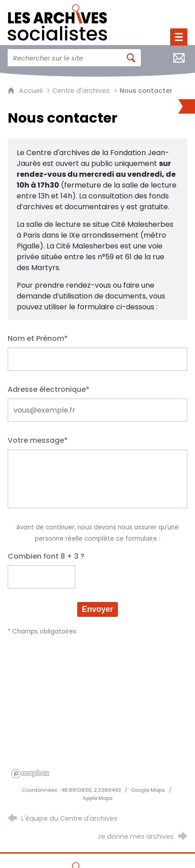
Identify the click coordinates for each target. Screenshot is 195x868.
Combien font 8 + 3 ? (46, 556)
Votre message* (38, 440)
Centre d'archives (81, 91)
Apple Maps (98, 798)
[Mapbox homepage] (30, 774)
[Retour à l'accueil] (57, 20)
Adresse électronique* (49, 389)
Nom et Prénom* (38, 338)
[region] (97, 714)
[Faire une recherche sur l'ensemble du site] (64, 58)
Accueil (32, 91)
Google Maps (149, 790)
